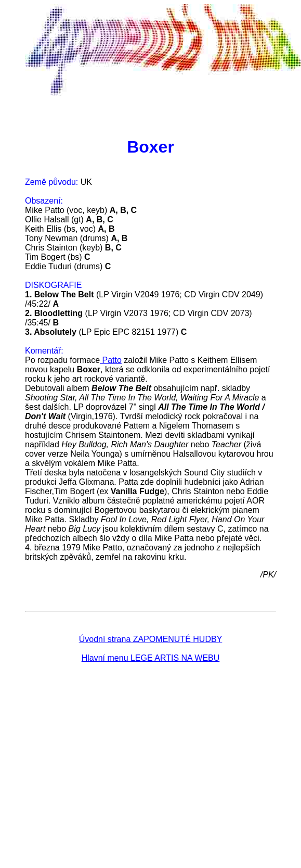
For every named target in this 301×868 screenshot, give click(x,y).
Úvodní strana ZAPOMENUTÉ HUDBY (151, 639)
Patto (111, 360)
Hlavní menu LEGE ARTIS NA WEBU (151, 658)
